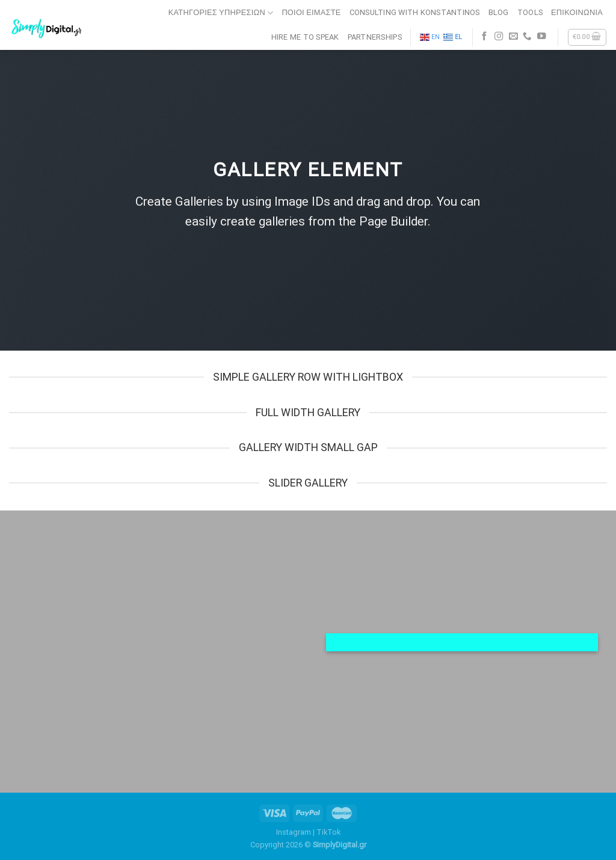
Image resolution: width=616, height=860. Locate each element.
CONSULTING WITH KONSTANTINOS (415, 12)
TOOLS (530, 12)
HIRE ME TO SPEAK (305, 37)
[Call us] (527, 37)
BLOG (499, 12)
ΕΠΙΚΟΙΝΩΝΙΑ (577, 12)
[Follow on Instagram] (499, 37)
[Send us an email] (513, 37)
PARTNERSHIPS (375, 37)
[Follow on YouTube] (542, 37)
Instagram (294, 832)
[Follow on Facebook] (485, 37)
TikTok (328, 832)
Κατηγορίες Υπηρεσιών (221, 13)
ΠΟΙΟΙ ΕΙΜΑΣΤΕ (311, 12)
